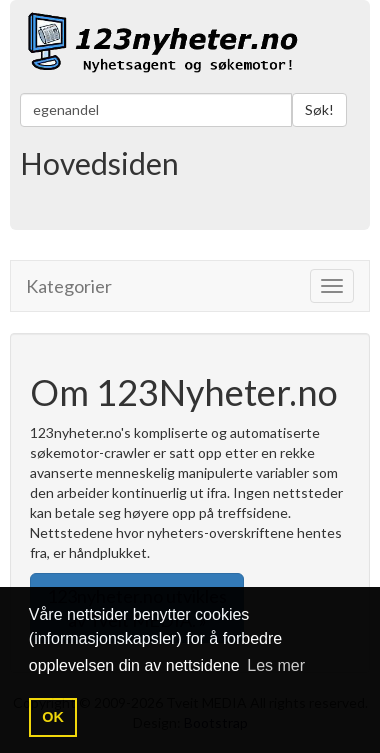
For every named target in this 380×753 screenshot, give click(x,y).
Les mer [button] (276, 665)
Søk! (319, 109)
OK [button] (53, 717)
